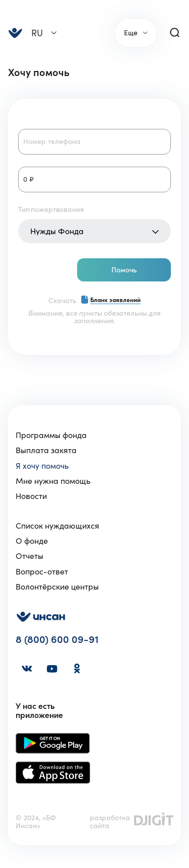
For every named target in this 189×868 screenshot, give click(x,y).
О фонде (32, 541)
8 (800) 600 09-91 (57, 640)
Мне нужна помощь (53, 481)
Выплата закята (46, 450)
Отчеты (29, 556)
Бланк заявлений (115, 300)
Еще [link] (131, 33)
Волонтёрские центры (57, 587)
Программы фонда (51, 435)
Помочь (124, 270)
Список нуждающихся (57, 526)
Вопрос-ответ (42, 571)
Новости (31, 496)
